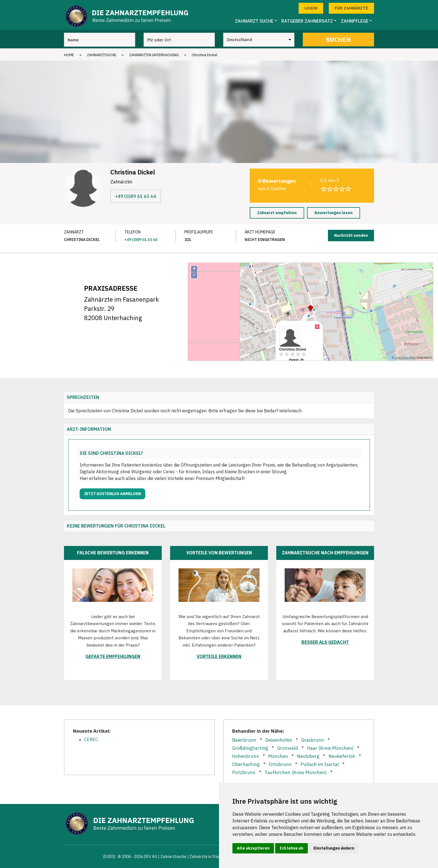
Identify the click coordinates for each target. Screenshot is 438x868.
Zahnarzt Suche (254, 21)
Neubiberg (308, 756)
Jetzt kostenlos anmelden (112, 494)
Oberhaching (246, 764)
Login (311, 8)
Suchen (338, 40)
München (278, 756)
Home (69, 55)
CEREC (91, 739)
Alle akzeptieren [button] (253, 848)
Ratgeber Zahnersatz (307, 21)
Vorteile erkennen (219, 656)
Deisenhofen (279, 740)
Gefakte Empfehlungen (113, 656)
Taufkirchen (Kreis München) (296, 772)
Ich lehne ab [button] (291, 848)
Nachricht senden (351, 235)
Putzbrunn (244, 772)
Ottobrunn (280, 764)
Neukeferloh (342, 756)
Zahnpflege (355, 21)
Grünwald (288, 748)
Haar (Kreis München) (330, 748)
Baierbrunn (244, 740)
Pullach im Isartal (320, 764)
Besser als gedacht (325, 642)
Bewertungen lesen (334, 213)
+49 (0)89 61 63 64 (136, 196)
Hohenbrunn (246, 756)
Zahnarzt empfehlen (277, 213)
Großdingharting (250, 748)
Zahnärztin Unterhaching (154, 55)
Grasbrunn (313, 740)
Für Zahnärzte (351, 8)
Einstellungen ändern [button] (334, 848)
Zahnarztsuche (102, 55)
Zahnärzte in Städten (208, 857)
